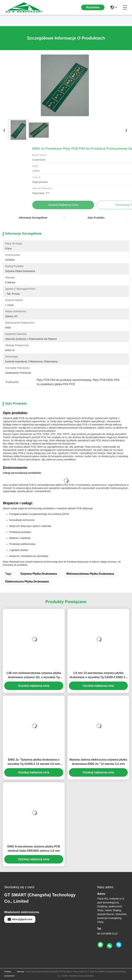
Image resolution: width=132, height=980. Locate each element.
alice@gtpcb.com (20, 919)
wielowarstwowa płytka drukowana (90, 574)
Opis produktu (96, 218)
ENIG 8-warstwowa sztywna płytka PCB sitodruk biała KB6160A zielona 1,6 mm (34, 849)
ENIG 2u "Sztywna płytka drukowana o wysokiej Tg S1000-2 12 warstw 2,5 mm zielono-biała (34, 762)
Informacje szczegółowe (33, 218)
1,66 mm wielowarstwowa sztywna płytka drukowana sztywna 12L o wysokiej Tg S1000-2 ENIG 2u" (34, 675)
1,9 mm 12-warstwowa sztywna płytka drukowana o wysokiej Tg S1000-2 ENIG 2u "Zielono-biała (98, 675)
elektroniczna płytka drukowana (27, 582)
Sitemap (20, 972)
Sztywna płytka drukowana (39, 574)
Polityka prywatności (9, 974)
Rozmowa (93, 7)
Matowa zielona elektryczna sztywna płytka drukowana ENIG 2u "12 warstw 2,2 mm (98, 762)
